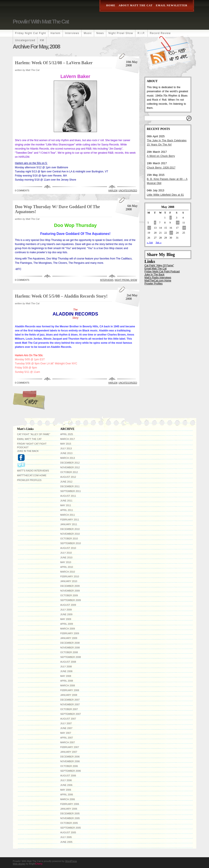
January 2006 (69, 809)
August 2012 (68, 477)
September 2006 (70, 771)
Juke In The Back (154, 275)
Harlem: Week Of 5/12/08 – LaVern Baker (54, 63)
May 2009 (66, 619)
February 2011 (70, 520)
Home (111, 5)
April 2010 (67, 567)
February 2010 (70, 576)
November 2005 (70, 818)
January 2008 (69, 695)
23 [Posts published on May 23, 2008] (171, 233)
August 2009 (68, 605)
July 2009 (66, 610)
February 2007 (70, 747)
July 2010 (66, 553)
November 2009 (70, 591)
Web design (19, 864)
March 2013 (68, 458)
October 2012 (69, 472)
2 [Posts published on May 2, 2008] (171, 218)
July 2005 (66, 837)
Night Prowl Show (121, 33)
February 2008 (70, 690)
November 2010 (70, 534)
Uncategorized (25, 40)
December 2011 (70, 486)
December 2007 (70, 700)
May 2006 (66, 790)
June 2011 (66, 501)
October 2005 (69, 823)
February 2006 (70, 804)
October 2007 (69, 709)
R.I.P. (141, 33)
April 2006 (67, 795)
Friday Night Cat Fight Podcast (162, 272)
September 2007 (70, 714)
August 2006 (68, 776)
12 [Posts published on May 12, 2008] (149, 228)
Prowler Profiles (154, 284)
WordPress (71, 861)
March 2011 (68, 515)
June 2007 (66, 728)
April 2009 (67, 624)
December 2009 (70, 586)
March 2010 (68, 572)
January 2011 (69, 524)
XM (42, 40)
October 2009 (69, 595)
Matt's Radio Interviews (158, 278)
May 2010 (66, 562)
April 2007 (67, 738)
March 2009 (68, 629)
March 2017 (68, 439)
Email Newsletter (172, 5)
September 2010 (70, 543)
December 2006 (70, 757)
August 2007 (68, 719)
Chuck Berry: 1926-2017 (161, 168)
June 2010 (66, 557)
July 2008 (66, 667)
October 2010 (69, 539)
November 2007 (70, 704)
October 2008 (69, 652)
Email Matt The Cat (155, 269)
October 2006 (69, 766)
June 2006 (66, 785)
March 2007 (68, 742)
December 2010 (70, 529)
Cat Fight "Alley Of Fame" (159, 265)
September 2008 (70, 657)
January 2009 (69, 638)
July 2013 (66, 448)
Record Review (160, 33)
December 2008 (70, 643)
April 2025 (67, 434)
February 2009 (70, 633)
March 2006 (68, 799)
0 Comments (22, 191)
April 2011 (67, 510)
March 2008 (68, 685)
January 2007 (69, 752)
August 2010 (68, 548)
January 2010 (69, 581)
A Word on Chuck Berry (161, 156)
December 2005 (70, 813)
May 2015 (66, 444)
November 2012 (70, 467)
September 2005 (70, 828)
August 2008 (68, 662)
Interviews (72, 33)
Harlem (55, 33)
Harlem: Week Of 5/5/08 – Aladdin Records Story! (61, 296)
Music (88, 33)
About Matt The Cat (136, 5)
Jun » (159, 242)
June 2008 (66, 671)
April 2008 (67, 681)
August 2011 (68, 496)
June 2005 (66, 842)
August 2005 (68, 832)
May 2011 (66, 505)
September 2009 (70, 600)
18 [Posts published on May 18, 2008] (184, 228)
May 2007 (66, 733)
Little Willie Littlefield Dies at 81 (165, 195)
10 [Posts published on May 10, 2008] (178, 223)
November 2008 (70, 648)
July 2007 (66, 723)
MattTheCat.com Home (158, 281)
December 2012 (70, 463)
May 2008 (66, 676)
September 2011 (70, 491)
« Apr (150, 242)
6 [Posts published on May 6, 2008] (155, 223)
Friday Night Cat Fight (31, 33)
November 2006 (70, 761)
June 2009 (66, 614)
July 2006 (66, 780)
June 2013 (66, 453)
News (100, 33)
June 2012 (66, 482)
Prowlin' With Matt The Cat (41, 22)
